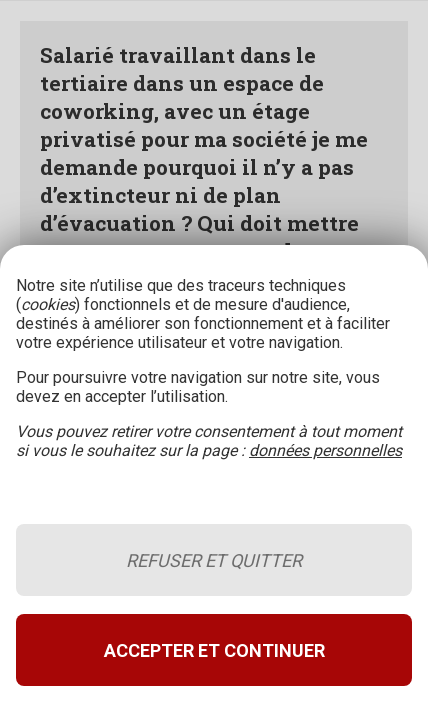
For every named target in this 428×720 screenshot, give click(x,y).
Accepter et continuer (214, 650)
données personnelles (325, 450)
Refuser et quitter (214, 560)
